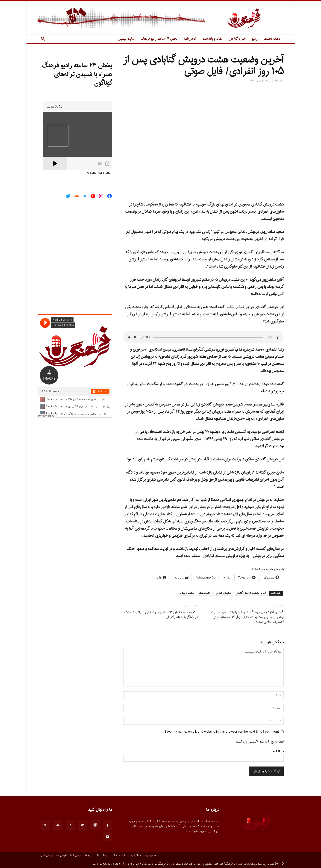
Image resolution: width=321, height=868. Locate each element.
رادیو (255, 39)
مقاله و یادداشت (212, 39)
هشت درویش (187, 593)
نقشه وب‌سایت (118, 856)
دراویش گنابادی (223, 593)
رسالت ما (102, 856)
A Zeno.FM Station (100, 173)
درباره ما (89, 856)
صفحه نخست (272, 39)
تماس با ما (76, 856)
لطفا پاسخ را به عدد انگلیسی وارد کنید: (260, 742)
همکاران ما (135, 856)
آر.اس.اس (47, 856)
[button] (43, 39)
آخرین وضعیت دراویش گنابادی (251, 593)
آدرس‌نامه (190, 39)
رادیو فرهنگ (205, 593)
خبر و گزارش (237, 39)
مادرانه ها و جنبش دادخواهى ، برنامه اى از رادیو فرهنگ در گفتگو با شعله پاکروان (161, 615)
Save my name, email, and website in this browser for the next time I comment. (221, 732)
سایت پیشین (126, 39)
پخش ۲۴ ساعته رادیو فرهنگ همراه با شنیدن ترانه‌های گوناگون (77, 75)
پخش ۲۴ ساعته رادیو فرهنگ (159, 39)
